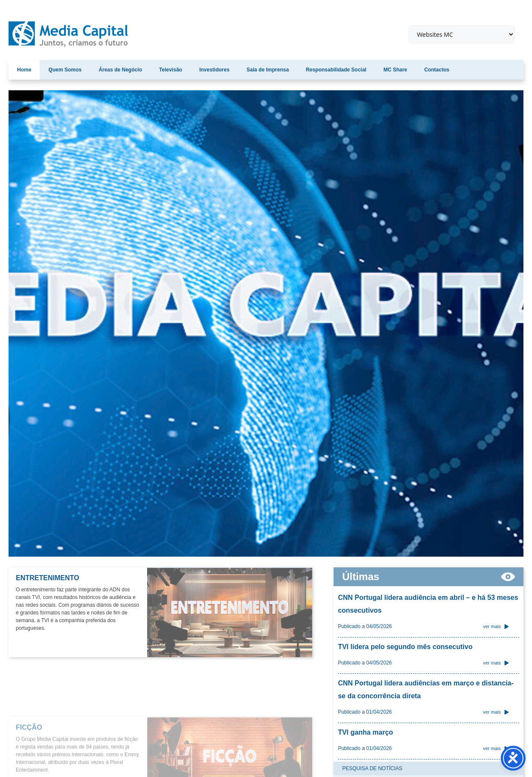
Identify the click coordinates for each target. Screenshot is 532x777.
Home (24, 70)
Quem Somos (65, 70)
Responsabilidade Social (336, 70)
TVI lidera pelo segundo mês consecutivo (405, 647)
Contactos (437, 70)
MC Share (395, 70)
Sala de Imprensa (268, 70)
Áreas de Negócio (120, 70)
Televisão (171, 70)
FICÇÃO (29, 771)
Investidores (214, 70)
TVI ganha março (365, 732)
